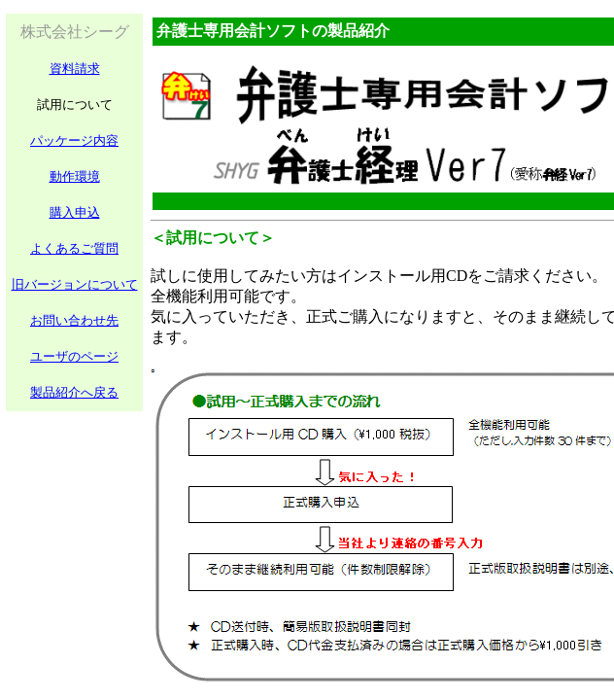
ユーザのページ (74, 356)
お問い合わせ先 (74, 320)
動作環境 (75, 176)
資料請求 (75, 69)
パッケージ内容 (74, 140)
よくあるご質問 (74, 248)
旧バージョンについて (75, 284)
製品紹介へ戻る (74, 392)
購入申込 (75, 212)
